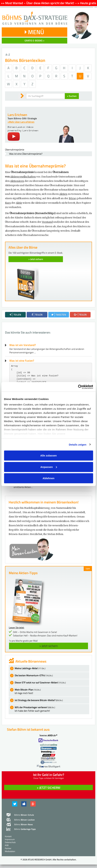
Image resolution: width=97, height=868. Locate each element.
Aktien (63, 194)
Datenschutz (10, 842)
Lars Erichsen (17, 115)
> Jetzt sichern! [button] (49, 788)
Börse (72, 198)
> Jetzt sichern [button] (48, 646)
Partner (8, 848)
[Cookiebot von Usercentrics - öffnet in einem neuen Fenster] (78, 387)
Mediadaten (10, 851)
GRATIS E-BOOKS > (34, 40)
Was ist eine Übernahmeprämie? (26, 154)
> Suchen (72, 96)
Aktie (19, 203)
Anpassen (49, 467)
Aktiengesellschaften (23, 177)
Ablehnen (48, 478)
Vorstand (47, 222)
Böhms (24, 815)
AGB (7, 845)
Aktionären (17, 181)
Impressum (10, 839)
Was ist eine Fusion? (22, 361)
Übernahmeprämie (15, 150)
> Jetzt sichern (36, 259)
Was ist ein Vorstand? (23, 345)
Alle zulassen (48, 455)
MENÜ (34, 32)
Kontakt (8, 836)
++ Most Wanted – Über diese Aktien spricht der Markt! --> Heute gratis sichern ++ (49, 5)
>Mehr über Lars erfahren (21, 122)
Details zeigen (78, 444)
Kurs (8, 203)
